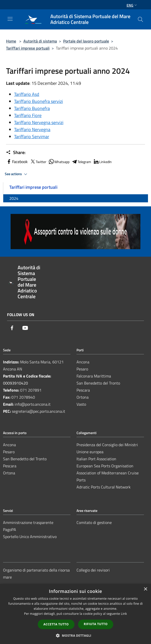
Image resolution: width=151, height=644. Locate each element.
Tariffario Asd (27, 94)
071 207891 (31, 390)
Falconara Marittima (94, 376)
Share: (16, 153)
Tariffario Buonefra (32, 108)
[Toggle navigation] (10, 19)
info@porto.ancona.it (33, 404)
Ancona (83, 362)
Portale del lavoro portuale (86, 41)
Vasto (81, 404)
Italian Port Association (96, 459)
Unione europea (90, 452)
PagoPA (10, 529)
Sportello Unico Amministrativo (30, 537)
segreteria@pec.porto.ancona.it (39, 411)
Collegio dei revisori (93, 570)
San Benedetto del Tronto (98, 383)
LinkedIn (102, 162)
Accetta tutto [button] (56, 624)
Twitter (38, 162)
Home (11, 41)
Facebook (17, 162)
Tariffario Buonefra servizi (39, 101)
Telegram (81, 162)
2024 (14, 198)
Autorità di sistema (40, 41)
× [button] (145, 589)
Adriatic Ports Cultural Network (104, 487)
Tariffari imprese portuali (28, 48)
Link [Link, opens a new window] (124, 614)
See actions (17, 174)
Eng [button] (132, 5)
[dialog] (75, 614)
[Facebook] (12, 328)
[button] (75, 635)
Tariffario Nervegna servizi (39, 122)
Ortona (83, 397)
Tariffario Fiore (28, 115)
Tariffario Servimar (32, 137)
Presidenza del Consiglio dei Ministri (107, 445)
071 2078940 (23, 397)
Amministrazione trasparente (28, 522)
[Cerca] (140, 19)
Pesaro (82, 369)
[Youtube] (25, 328)
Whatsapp (59, 162)
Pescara (83, 390)
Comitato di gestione (94, 522)
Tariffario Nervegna (32, 129)
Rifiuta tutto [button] (96, 624)
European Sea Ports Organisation (105, 466)
